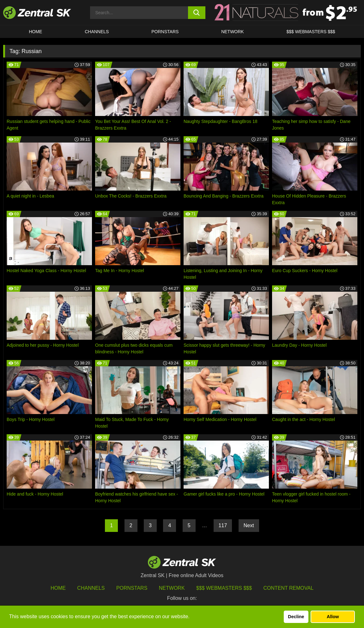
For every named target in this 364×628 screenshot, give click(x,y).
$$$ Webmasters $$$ (311, 32)
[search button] (197, 13)
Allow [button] (333, 617)
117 (223, 525)
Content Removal (289, 588)
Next (249, 525)
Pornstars (165, 32)
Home (35, 32)
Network (233, 32)
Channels (97, 32)
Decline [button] (296, 617)
